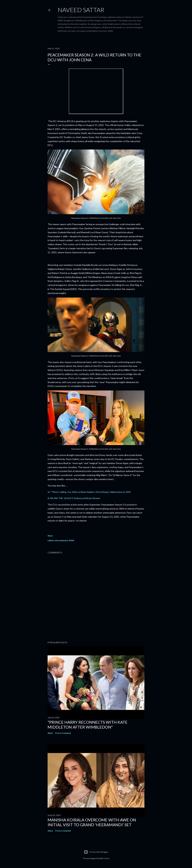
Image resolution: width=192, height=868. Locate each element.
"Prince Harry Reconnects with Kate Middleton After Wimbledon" (88, 725)
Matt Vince (104, 858)
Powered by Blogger (96, 852)
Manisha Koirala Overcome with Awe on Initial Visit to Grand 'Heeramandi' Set (92, 822)
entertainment (61, 540)
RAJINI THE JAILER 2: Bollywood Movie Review (75, 498)
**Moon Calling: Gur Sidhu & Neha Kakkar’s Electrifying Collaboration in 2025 (91, 492)
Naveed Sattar (81, 10)
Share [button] (50, 536)
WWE (72, 540)
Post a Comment (63, 733)
